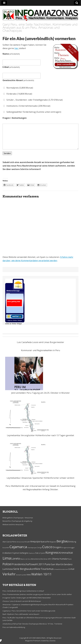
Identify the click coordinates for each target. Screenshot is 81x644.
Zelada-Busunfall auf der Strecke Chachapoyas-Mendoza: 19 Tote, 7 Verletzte (32, 624)
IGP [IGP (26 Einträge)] (40, 553)
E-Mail (11, 67)
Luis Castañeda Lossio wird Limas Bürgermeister (40, 342)
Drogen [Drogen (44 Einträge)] (57, 547)
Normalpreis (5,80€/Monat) (18, 88)
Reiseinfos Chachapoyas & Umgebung (17, 521)
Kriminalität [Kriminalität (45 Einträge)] (66, 553)
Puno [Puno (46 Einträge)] (48, 564)
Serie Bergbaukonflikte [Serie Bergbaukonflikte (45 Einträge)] (27, 569)
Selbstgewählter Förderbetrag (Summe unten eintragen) (32, 112)
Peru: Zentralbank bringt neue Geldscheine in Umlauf (23, 591)
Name (11, 54)
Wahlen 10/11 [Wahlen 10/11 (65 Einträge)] (41, 574)
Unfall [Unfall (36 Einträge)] (71, 569)
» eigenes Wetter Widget (14, 320)
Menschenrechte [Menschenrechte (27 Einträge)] (37, 559)
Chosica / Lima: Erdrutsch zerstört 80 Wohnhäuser (22, 601)
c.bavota (52, 641)
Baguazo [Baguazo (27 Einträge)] (53, 542)
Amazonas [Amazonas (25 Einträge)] (21, 542)
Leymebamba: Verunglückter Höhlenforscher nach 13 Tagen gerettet (40, 435)
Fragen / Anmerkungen (15, 118)
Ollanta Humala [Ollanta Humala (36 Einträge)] (59, 559)
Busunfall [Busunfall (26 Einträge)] (6, 548)
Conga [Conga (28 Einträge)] (39, 548)
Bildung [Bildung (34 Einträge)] (73, 542)
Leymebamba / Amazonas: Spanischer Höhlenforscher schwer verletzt (40, 478)
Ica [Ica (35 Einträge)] (37, 553)
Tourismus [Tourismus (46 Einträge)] (47, 569)
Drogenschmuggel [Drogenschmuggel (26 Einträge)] (68, 548)
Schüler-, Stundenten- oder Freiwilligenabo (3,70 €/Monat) (33, 100)
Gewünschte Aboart (18, 80)
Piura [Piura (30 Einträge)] (69, 559)
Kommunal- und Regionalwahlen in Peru (40, 350)
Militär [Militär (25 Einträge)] (46, 559)
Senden (7, 153)
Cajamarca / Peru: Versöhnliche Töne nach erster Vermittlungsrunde (29, 611)
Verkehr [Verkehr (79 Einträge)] (9, 574)
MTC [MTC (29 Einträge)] (50, 559)
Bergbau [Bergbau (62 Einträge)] (63, 541)
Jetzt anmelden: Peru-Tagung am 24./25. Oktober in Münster (40, 393)
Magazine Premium (33, 641)
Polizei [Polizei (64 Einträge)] (7, 564)
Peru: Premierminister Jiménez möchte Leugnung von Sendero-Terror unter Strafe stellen (37, 594)
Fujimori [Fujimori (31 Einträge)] (16, 553)
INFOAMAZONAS (39, 638)
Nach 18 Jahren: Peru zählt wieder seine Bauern (21, 614)
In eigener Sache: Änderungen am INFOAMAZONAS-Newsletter (27, 598)
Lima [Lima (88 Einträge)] (7, 558)
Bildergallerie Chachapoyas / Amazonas (18, 518)
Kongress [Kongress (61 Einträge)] (52, 553)
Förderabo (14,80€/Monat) (18, 94)
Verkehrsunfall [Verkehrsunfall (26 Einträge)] (21, 575)
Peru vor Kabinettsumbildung (14, 627)
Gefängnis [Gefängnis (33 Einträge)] (24, 553)
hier (17, 48)
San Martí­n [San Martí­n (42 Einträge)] (57, 564)
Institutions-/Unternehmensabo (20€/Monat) (27, 106)
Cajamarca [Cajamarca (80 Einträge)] (18, 547)
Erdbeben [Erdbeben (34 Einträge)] (7, 553)
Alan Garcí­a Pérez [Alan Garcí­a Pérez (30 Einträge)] (10, 542)
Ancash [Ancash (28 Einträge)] (27, 542)
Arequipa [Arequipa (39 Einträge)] (35, 542)
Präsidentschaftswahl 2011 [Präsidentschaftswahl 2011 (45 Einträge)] (28, 564)
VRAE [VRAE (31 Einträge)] (29, 575)
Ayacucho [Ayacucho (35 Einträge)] (45, 542)
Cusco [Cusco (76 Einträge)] (47, 547)
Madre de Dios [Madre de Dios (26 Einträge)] (26, 559)
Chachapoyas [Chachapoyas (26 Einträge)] (32, 548)
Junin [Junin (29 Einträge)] (43, 553)
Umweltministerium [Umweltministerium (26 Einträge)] (61, 569)
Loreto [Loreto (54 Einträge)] (16, 558)
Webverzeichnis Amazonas (13, 525)
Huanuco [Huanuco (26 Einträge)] (32, 553)
